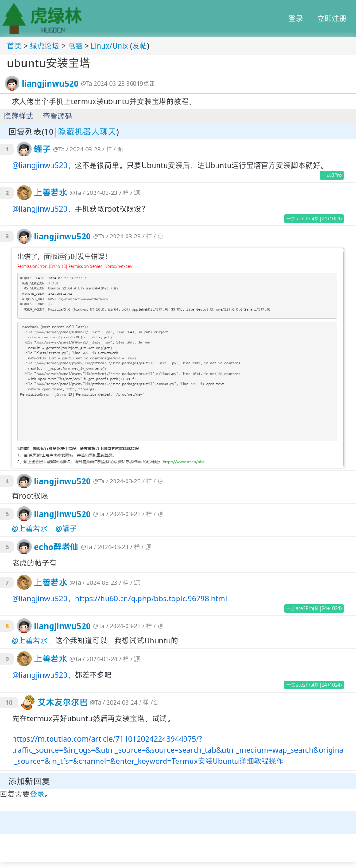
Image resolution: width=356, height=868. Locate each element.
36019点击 (141, 83)
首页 (14, 46)
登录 (296, 19)
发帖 (140, 46)
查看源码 (57, 116)
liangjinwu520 (50, 83)
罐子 (42, 149)
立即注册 (332, 19)
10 (9, 702)
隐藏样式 (19, 116)
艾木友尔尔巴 (63, 702)
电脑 (75, 46)
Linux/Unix (109, 46)
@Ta (86, 83)
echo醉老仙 (56, 547)
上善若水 (51, 193)
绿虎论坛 (44, 46)
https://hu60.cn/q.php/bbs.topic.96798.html (151, 599)
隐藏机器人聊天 (87, 131)
